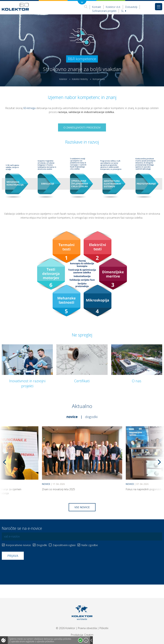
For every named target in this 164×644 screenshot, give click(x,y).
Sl (124, 11)
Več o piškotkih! (86, 640)
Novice (72, 417)
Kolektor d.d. (113, 7)
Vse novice (82, 507)
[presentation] (29, 569)
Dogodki (91, 417)
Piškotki (104, 628)
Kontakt (97, 7)
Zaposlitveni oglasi (64, 545)
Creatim (89, 635)
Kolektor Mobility (80, 79)
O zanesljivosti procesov (82, 127)
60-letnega (29, 108)
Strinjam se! (80, 640)
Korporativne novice (18, 545)
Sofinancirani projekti (104, 11)
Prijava (13, 556)
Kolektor (63, 79)
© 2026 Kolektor (66, 628)
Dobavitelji (131, 7)
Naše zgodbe (90, 545)
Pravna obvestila (87, 628)
